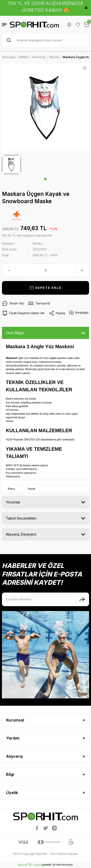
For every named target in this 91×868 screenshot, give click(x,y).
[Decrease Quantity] (9, 270)
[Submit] (82, 599)
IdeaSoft (23, 865)
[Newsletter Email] (45, 599)
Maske (38, 243)
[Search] (45, 40)
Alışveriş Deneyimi (21, 534)
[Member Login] (69, 25)
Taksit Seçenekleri (21, 518)
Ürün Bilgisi (15, 333)
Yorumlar (13, 502)
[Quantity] (45, 270)
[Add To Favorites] (85, 68)
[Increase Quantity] (82, 270)
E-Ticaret (36, 865)
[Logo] (34, 25)
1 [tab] (45, 179)
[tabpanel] (11, 164)
